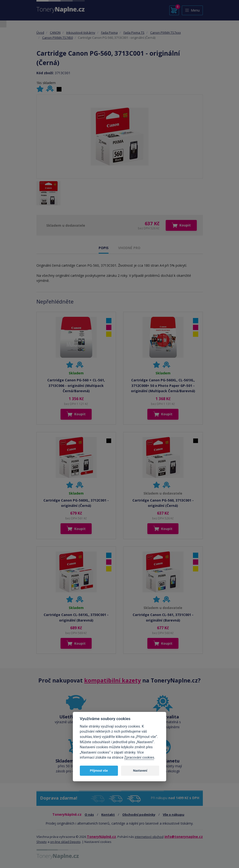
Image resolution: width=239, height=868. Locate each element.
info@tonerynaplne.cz (184, 837)
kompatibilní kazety (113, 680)
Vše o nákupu (174, 815)
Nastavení (140, 771)
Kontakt (108, 815)
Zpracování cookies (139, 758)
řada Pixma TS (134, 33)
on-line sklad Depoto (65, 842)
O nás (89, 815)
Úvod (40, 33)
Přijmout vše (99, 771)
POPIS (104, 248)
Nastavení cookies (98, 842)
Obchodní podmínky (139, 815)
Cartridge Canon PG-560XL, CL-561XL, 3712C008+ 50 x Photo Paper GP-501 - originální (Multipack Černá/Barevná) (163, 385)
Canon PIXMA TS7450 (58, 38)
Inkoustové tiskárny (81, 33)
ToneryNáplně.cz (101, 837)
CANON (55, 33)
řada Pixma (109, 33)
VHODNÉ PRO (129, 248)
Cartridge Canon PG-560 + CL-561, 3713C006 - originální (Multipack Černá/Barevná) (76, 385)
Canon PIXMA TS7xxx (166, 33)
